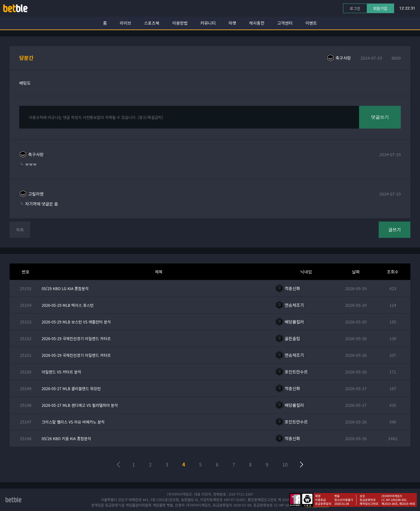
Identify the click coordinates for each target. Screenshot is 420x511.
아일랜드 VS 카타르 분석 (61, 372)
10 (285, 464)
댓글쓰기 (380, 117)
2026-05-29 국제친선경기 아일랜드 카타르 (76, 338)
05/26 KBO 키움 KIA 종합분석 (66, 438)
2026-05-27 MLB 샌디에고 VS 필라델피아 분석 (80, 405)
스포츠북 (152, 23)
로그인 (355, 8)
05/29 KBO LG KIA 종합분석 (65, 288)
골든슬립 (292, 338)
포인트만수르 (296, 372)
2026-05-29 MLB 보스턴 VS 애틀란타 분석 (76, 322)
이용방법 (180, 23)
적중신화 (292, 288)
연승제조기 (294, 305)
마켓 (232, 23)
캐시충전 (257, 23)
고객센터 (285, 23)
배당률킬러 (294, 322)
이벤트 (311, 23)
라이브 (126, 23)
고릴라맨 (36, 194)
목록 (20, 230)
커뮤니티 (208, 23)
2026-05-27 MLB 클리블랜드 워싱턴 (71, 388)
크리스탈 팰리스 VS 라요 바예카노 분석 (73, 422)
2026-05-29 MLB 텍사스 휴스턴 (68, 305)
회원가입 (380, 8)
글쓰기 (395, 230)
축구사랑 (343, 58)
